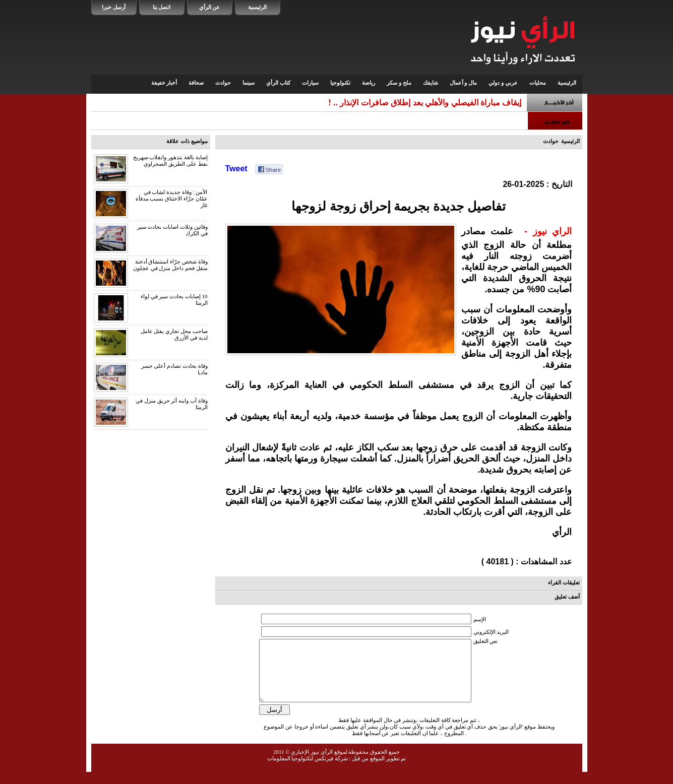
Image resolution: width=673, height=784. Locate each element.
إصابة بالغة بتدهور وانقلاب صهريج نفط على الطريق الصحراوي (170, 160)
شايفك (431, 83)
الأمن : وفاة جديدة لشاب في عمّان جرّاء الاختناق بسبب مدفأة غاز (172, 199)
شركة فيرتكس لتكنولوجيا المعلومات (308, 770)
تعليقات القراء (564, 582)
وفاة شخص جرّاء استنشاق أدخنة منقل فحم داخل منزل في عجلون (170, 265)
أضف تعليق (567, 597)
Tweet (236, 169)
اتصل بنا (162, 7)
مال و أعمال (464, 83)
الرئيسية (257, 7)
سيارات (310, 83)
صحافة (196, 83)
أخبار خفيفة (164, 83)
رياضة (369, 83)
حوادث (223, 83)
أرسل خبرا (114, 7)
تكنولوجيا (340, 83)
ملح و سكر (399, 83)
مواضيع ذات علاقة (187, 141)
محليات (538, 83)
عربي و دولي (503, 83)
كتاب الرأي (278, 83)
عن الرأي (210, 7)
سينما (249, 83)
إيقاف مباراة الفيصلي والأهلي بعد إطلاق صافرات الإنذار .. (427, 103)
